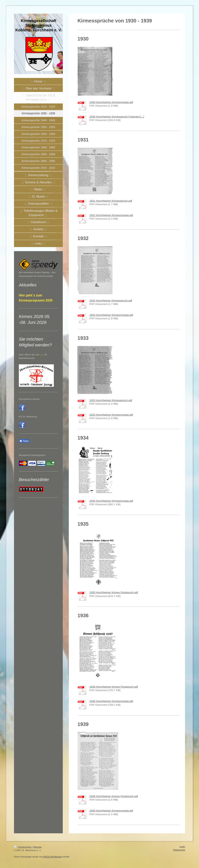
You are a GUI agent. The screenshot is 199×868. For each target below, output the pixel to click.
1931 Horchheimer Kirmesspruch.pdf (111, 201)
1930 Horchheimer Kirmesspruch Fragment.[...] (117, 117)
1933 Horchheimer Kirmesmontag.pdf (111, 415)
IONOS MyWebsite (52, 857)
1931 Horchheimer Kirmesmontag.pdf (111, 215)
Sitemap (37, 847)
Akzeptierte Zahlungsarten (32, 455)
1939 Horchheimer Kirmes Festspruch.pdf (114, 796)
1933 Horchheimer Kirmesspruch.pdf (111, 400)
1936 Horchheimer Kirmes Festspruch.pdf (114, 687)
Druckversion (23, 847)
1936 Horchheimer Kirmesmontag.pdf (111, 701)
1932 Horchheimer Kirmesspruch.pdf (111, 301)
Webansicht (179, 850)
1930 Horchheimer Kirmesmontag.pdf (111, 102)
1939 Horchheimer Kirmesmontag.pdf (111, 811)
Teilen (24, 441)
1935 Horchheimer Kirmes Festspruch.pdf (114, 592)
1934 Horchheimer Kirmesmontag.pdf (111, 501)
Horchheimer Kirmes (29, 399)
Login (182, 846)
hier (42, 355)
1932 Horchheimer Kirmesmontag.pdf (111, 315)
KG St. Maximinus (28, 416)
